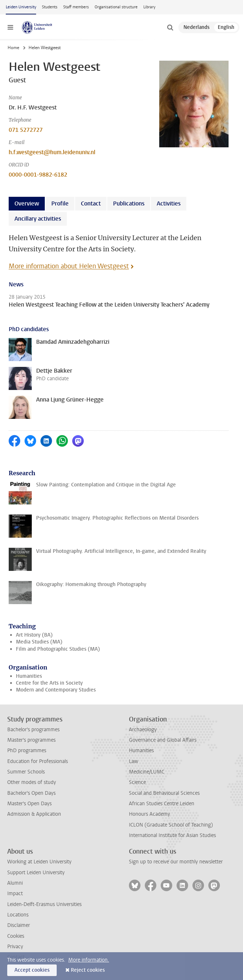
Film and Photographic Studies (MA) (58, 649)
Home (13, 48)
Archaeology (143, 730)
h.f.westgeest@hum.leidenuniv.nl (52, 152)
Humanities (29, 676)
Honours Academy (149, 814)
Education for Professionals (38, 761)
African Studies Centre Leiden (162, 804)
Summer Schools (26, 772)
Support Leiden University (36, 873)
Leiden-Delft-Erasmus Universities (44, 904)
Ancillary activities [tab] (38, 219)
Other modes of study (32, 782)
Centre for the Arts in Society (49, 683)
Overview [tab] (27, 203)
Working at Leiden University (39, 862)
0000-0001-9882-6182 (38, 175)
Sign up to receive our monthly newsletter (176, 862)
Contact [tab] (91, 203)
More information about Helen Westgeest (69, 266)
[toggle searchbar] (170, 27)
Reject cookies (88, 970)
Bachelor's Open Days (31, 793)
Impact (15, 894)
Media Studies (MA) (39, 642)
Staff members (76, 7)
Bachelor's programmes (33, 730)
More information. (89, 960)
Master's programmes (31, 740)
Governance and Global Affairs (163, 740)
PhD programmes (27, 751)
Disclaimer (19, 925)
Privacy (15, 947)
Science (137, 782)
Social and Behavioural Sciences (164, 793)
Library (149, 7)
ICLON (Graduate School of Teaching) (171, 825)
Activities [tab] (169, 203)
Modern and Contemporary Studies (56, 690)
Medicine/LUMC (147, 772)
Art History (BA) (34, 635)
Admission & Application (34, 814)
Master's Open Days (29, 804)
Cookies (16, 936)
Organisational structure (116, 7)
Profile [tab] (60, 203)
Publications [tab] (129, 203)
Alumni (15, 883)
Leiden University (21, 7)
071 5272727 (26, 130)
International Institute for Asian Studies (172, 835)
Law (134, 761)
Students (50, 7)
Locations (18, 915)
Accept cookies (32, 970)
